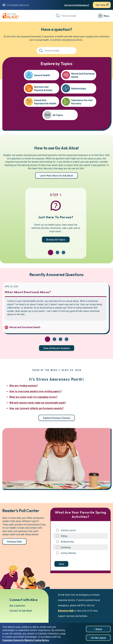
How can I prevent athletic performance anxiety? (37, 408)
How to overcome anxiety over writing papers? (36, 391)
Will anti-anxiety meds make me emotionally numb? (38, 403)
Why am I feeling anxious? (24, 386)
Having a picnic (68, 530)
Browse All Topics (56, 239)
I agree (98, 629)
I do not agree (98, 638)
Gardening (66, 547)
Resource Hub (66, 611)
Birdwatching (67, 541)
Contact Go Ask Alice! (21, 611)
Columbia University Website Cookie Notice (26, 640)
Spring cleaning (68, 553)
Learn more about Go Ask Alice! (56, 175)
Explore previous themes (57, 418)
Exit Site (100, 5)
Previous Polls (14, 541)
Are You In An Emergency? (77, 5)
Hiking (64, 536)
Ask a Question (17, 605)
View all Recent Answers (57, 348)
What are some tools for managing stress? (33, 397)
